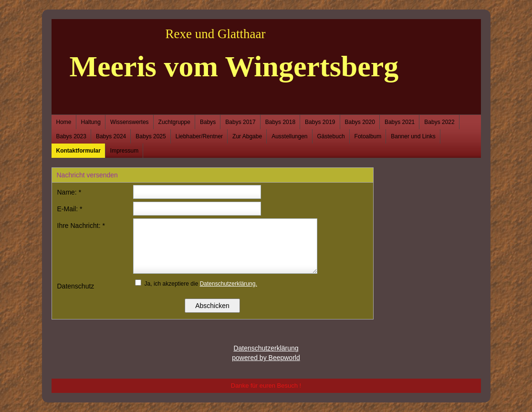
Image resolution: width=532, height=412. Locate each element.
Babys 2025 (151, 136)
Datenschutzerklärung (266, 348)
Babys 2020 (360, 122)
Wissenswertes (130, 122)
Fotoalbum (368, 136)
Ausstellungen (289, 136)
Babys (208, 122)
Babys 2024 (111, 136)
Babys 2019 (320, 122)
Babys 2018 (280, 122)
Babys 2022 (439, 122)
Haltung (91, 122)
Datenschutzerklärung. (229, 284)
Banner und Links (413, 136)
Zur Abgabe (247, 136)
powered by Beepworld (266, 358)
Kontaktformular (78, 151)
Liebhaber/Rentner (199, 136)
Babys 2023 (71, 136)
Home (64, 122)
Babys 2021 (400, 122)
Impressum (124, 151)
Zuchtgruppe (174, 122)
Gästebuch (331, 136)
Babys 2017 (240, 122)
